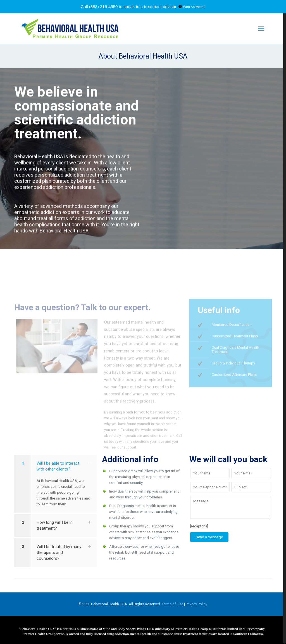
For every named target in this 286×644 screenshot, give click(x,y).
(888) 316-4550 (103, 7)
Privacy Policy (196, 604)
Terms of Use (173, 604)
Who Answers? (194, 7)
